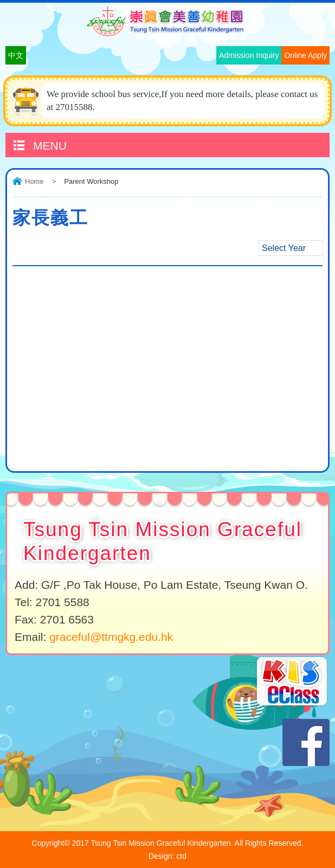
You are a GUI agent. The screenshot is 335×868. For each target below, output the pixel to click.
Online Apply (305, 55)
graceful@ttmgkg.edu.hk (111, 637)
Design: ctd (168, 856)
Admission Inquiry (249, 55)
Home (34, 181)
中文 (16, 55)
